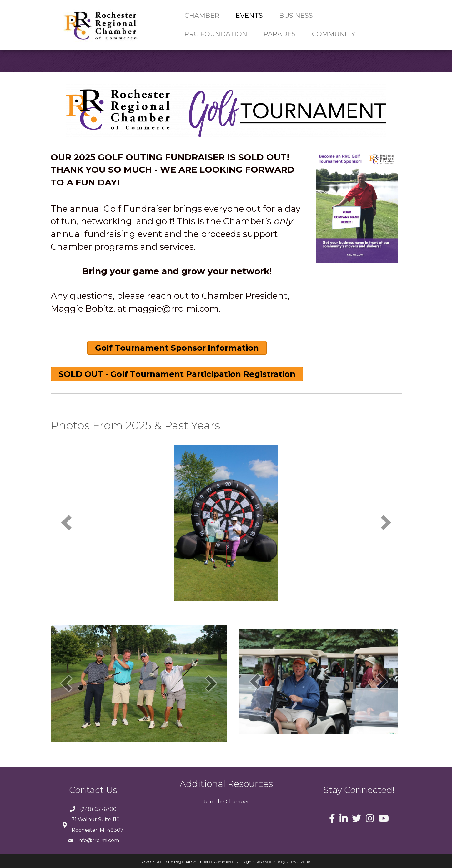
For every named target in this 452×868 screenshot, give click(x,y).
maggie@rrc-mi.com (173, 308)
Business (296, 15)
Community (334, 34)
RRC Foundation (216, 34)
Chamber (202, 15)
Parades (280, 34)
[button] (177, 348)
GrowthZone (298, 862)
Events (249, 15)
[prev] (66, 523)
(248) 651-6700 (98, 809)
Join (208, 802)
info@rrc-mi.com (98, 840)
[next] (386, 523)
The (219, 802)
